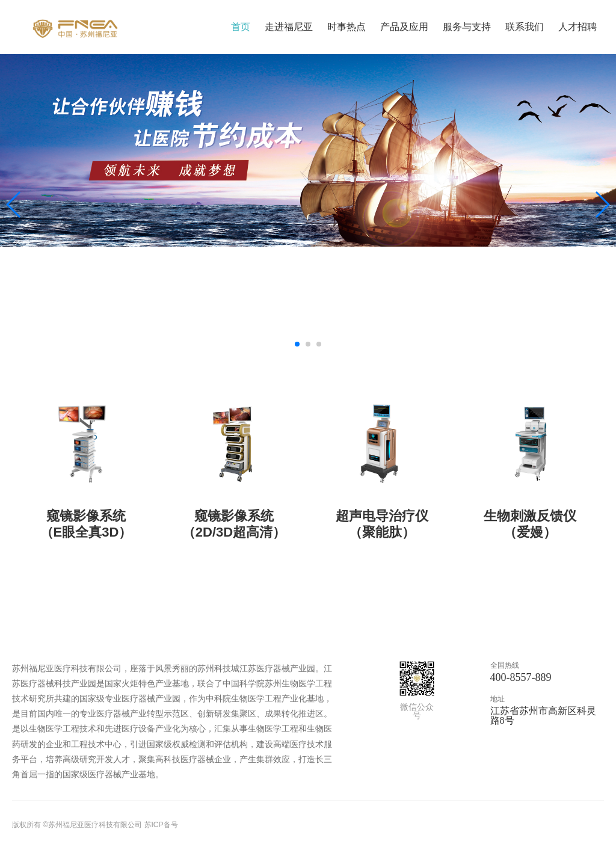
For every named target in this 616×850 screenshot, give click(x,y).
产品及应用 (404, 27)
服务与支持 (467, 27)
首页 (241, 27)
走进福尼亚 (289, 27)
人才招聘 (577, 27)
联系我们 (525, 27)
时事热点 (346, 27)
